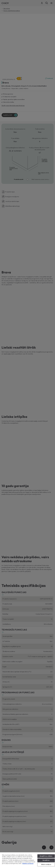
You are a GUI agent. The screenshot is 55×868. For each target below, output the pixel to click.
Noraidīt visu (46, 860)
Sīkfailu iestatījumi (46, 865)
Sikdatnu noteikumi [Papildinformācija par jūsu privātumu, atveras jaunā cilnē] (28, 864)
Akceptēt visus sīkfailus (46, 856)
